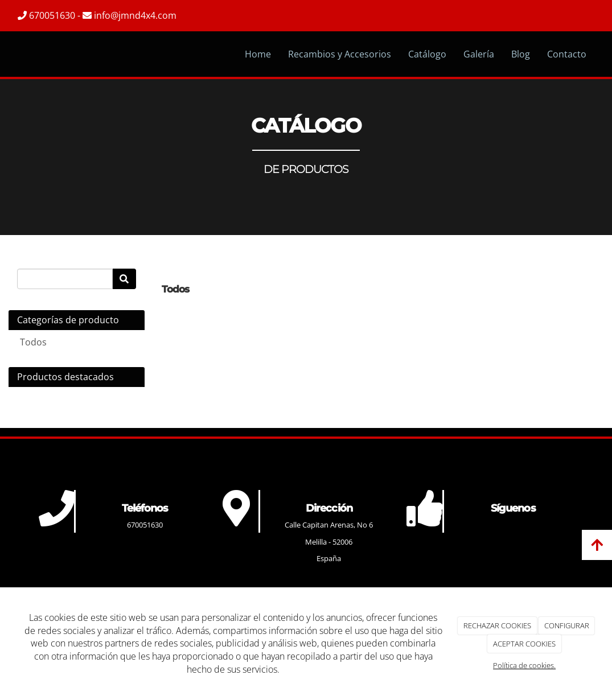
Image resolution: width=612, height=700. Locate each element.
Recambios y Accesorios (340, 54)
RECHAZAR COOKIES (497, 625)
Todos (33, 342)
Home (258, 54)
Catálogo (427, 54)
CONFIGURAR (567, 625)
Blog (521, 54)
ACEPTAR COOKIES (524, 644)
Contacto (567, 54)
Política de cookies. (524, 665)
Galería (479, 54)
